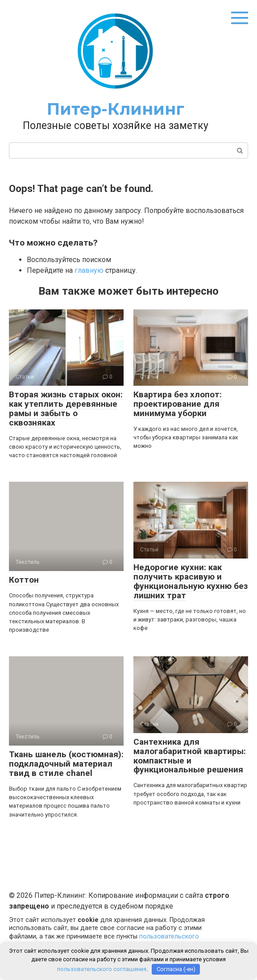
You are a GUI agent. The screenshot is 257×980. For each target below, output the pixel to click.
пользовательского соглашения (102, 969)
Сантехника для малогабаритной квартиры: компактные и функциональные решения (190, 756)
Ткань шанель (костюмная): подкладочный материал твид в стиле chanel (66, 764)
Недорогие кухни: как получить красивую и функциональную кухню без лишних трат (191, 581)
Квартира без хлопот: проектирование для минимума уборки (178, 404)
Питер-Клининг (116, 109)
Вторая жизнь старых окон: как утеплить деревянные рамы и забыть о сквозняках (66, 409)
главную (89, 270)
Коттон (24, 580)
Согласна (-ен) (176, 969)
